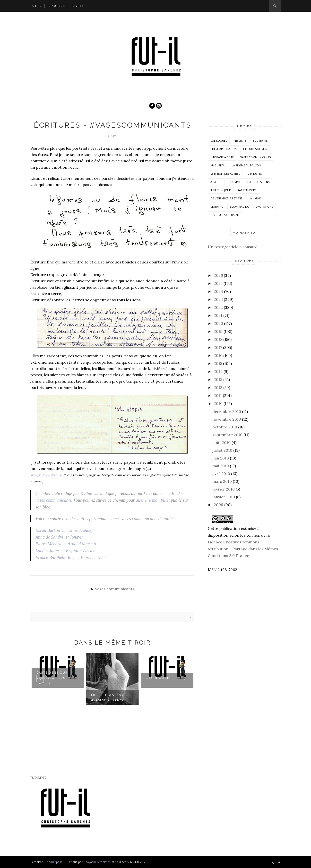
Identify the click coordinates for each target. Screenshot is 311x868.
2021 (218, 315)
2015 (218, 363)
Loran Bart (45, 530)
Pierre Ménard (48, 544)
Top (275, 863)
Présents (240, 141)
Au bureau (218, 165)
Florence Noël (93, 557)
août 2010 (221, 442)
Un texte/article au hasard (233, 247)
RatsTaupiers (247, 190)
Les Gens (263, 182)
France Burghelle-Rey (55, 557)
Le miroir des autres (225, 174)
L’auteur (57, 6)
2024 (218, 291)
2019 (218, 331)
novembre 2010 (227, 419)
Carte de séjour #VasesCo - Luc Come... (52, 678)
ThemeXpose (54, 862)
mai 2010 (221, 466)
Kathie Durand (94, 493)
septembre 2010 (227, 435)
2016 (218, 355)
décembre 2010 (227, 411)
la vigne (255, 198)
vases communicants (53, 500)
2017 (218, 347)
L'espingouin (158, 678)
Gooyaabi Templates (97, 862)
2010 (218, 403)
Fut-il (36, 6)
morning (217, 207)
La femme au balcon (246, 165)
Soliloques (219, 141)
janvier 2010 (224, 497)
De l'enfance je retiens (226, 198)
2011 (218, 395)
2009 (219, 505)
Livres (78, 6)
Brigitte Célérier (80, 551)
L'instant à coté (222, 157)
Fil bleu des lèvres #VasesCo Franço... (110, 698)
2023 (218, 299)
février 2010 (224, 489)
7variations (264, 207)
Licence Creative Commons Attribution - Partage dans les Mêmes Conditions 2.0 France (243, 549)
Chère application (224, 149)
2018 (218, 339)
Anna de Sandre (49, 537)
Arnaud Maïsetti (82, 544)
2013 (218, 379)
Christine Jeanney (77, 530)
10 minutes (254, 174)
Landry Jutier (48, 551)
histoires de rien (255, 149)
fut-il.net (38, 777)
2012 (218, 387)
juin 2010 (221, 458)
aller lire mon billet (153, 500)
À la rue (216, 182)
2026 (218, 275)
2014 (218, 371)
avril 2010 (221, 474)
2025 (218, 283)
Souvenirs (260, 141)
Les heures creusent (225, 215)
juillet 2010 (222, 450)
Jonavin (77, 537)
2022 (218, 307)
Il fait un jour (221, 190)
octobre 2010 (225, 427)
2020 (218, 323)
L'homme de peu (240, 182)
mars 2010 (222, 481)
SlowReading (240, 207)
